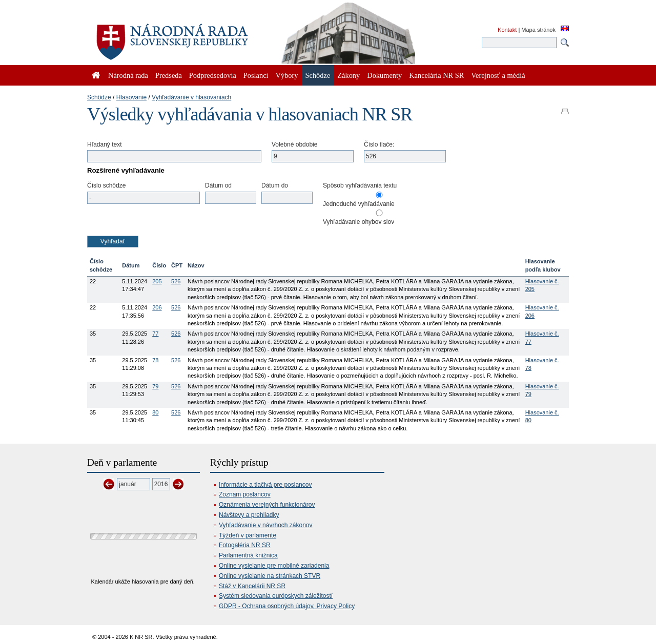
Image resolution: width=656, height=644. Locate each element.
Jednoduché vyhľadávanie (359, 204)
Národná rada (128, 75)
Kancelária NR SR (436, 75)
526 (176, 281)
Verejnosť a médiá (498, 75)
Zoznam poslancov (245, 494)
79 (155, 386)
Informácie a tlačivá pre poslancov (265, 485)
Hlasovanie (131, 97)
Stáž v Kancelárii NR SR (252, 586)
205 (157, 281)
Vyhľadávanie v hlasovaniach (191, 97)
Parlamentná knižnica (248, 555)
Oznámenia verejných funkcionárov (267, 505)
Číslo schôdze (106, 185)
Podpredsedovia (213, 75)
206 (157, 307)
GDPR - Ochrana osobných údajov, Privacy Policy (287, 606)
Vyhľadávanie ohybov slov (358, 222)
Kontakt (507, 30)
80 (155, 412)
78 (155, 360)
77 (155, 334)
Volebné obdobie (294, 144)
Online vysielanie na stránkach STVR (270, 576)
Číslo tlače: (379, 144)
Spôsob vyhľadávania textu (360, 185)
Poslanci (256, 75)
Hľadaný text (105, 144)
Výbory (287, 75)
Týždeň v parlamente (248, 535)
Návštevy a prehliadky (249, 515)
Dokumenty (384, 75)
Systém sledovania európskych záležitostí (276, 596)
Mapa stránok (538, 30)
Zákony (348, 75)
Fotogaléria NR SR (245, 545)
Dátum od (218, 185)
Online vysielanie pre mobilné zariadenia (274, 566)
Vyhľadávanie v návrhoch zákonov (266, 525)
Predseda (169, 75)
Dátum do (275, 185)
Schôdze (99, 97)
